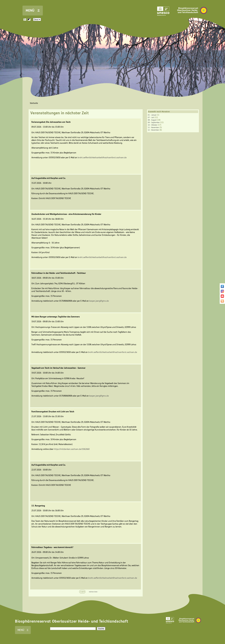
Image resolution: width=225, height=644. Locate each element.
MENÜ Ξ (33, 11)
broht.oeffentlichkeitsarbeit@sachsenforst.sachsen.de (102, 158)
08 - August (152, 120)
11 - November (153, 128)
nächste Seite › (93, 592)
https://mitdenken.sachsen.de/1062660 (72, 449)
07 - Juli (151, 117)
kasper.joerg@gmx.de (99, 301)
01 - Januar (152, 115)
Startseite (34, 103)
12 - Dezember (153, 130)
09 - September (154, 122)
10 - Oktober (153, 125)
